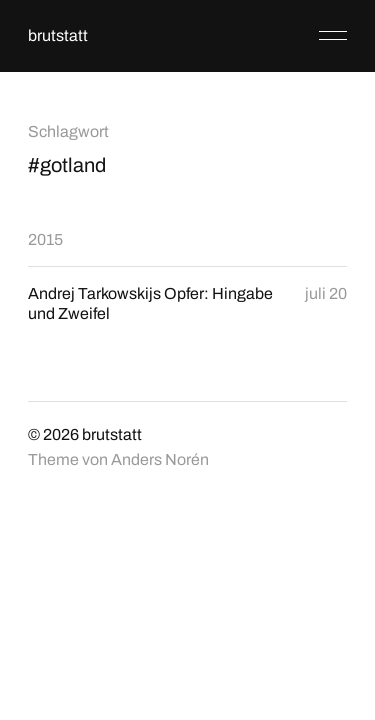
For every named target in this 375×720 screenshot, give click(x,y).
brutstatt (58, 35)
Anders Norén (160, 459)
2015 (45, 239)
